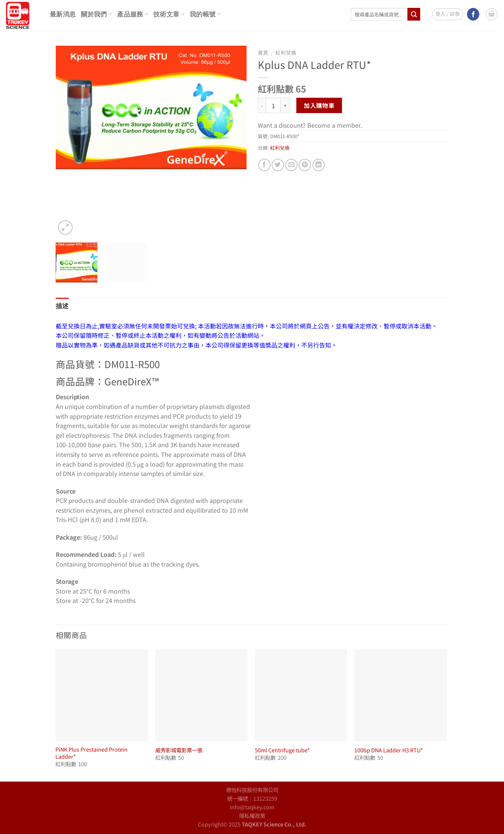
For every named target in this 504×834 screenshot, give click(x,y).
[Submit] (414, 14)
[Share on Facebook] (264, 165)
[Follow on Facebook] (473, 14)
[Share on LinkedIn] (319, 165)
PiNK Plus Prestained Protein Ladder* (91, 753)
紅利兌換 (286, 52)
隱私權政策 (252, 815)
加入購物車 (319, 105)
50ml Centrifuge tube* (282, 750)
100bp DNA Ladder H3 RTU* (389, 750)
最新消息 (63, 14)
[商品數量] (273, 105)
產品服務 (133, 14)
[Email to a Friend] (291, 165)
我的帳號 (205, 14)
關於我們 (96, 14)
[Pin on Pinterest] (305, 165)
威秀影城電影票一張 (179, 750)
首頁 (263, 52)
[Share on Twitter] (278, 165)
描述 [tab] (62, 306)
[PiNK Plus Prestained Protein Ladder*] (102, 695)
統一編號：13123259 (252, 798)
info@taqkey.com (252, 807)
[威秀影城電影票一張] (201, 695)
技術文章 (169, 14)
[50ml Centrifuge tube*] (301, 695)
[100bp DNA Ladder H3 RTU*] (401, 695)
